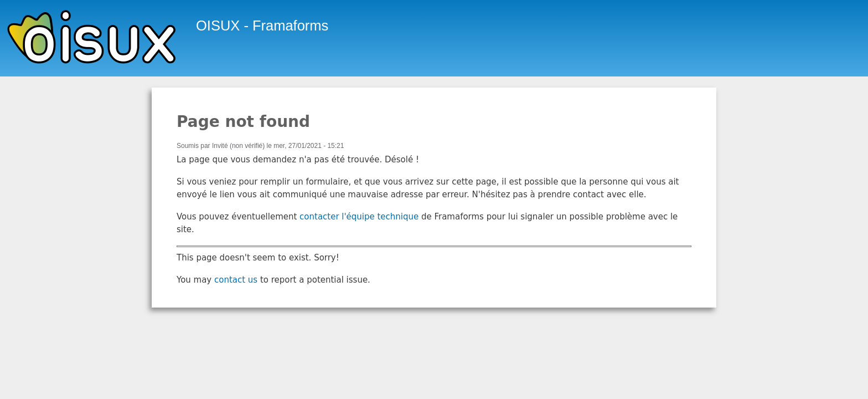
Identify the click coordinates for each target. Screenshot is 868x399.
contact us (236, 280)
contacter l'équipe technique (359, 217)
